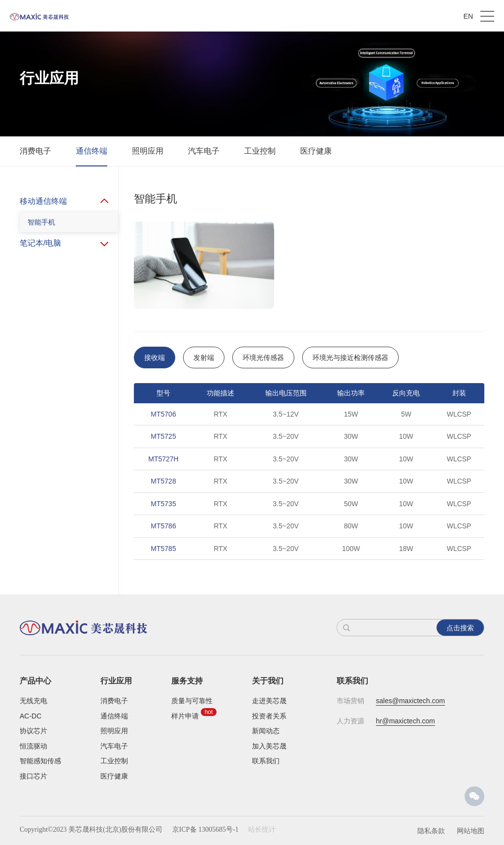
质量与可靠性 (192, 701)
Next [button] (479, 494)
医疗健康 (316, 151)
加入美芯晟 (269, 746)
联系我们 (266, 761)
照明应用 (148, 151)
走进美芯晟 (269, 701)
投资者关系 (269, 716)
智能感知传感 (40, 761)
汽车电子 (204, 151)
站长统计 (262, 829)
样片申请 (185, 716)
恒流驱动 (33, 746)
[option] (309, 494)
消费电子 (35, 151)
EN (468, 16)
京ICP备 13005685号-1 (205, 829)
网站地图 (471, 831)
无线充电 (33, 701)
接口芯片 (33, 776)
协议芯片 (33, 731)
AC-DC (31, 716)
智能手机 (41, 222)
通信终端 (92, 151)
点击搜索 (460, 628)
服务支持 (187, 681)
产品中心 (35, 681)
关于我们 (268, 681)
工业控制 (260, 151)
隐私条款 (431, 831)
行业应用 (116, 681)
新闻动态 (266, 731)
